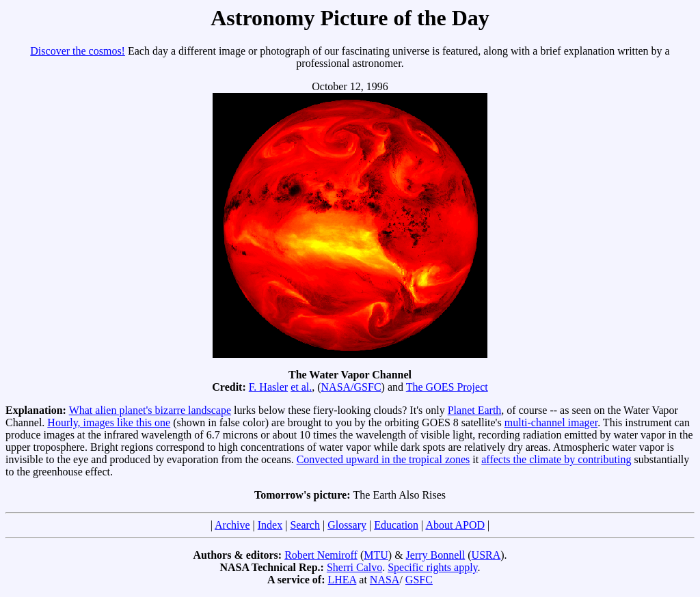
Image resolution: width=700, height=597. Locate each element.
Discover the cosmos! (78, 51)
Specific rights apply (432, 567)
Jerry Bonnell (436, 555)
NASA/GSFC (351, 387)
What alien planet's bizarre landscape (150, 410)
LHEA (342, 580)
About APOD (455, 525)
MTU (376, 555)
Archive (232, 525)
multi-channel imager (551, 422)
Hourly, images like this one (109, 422)
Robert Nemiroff (321, 555)
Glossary (347, 525)
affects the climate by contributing (556, 459)
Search (305, 525)
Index (270, 525)
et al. (301, 387)
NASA (385, 580)
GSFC (419, 580)
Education (396, 525)
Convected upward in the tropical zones (383, 459)
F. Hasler (268, 387)
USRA (486, 555)
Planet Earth (475, 410)
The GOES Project (447, 387)
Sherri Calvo (354, 567)
